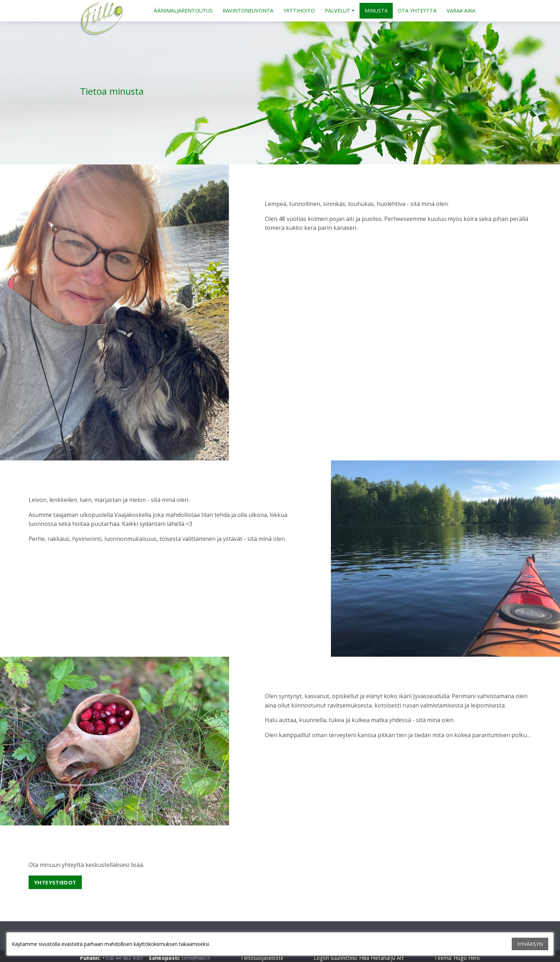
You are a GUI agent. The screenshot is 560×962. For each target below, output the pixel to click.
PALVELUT (338, 11)
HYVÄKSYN (530, 944)
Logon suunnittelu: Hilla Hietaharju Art (359, 958)
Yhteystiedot (55, 882)
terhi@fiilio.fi (196, 958)
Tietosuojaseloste (262, 958)
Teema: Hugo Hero (457, 958)
